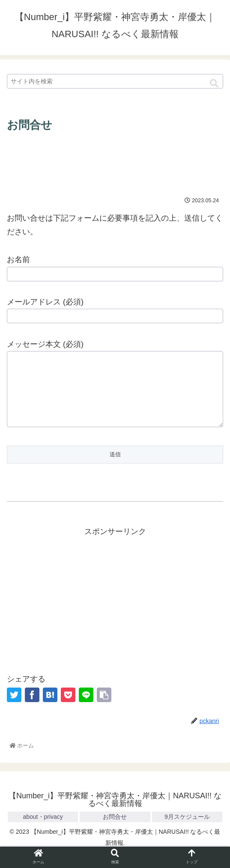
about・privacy (43, 830)
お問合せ (115, 830)
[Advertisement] (115, 162)
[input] (115, 81)
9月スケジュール (187, 830)
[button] (214, 84)
